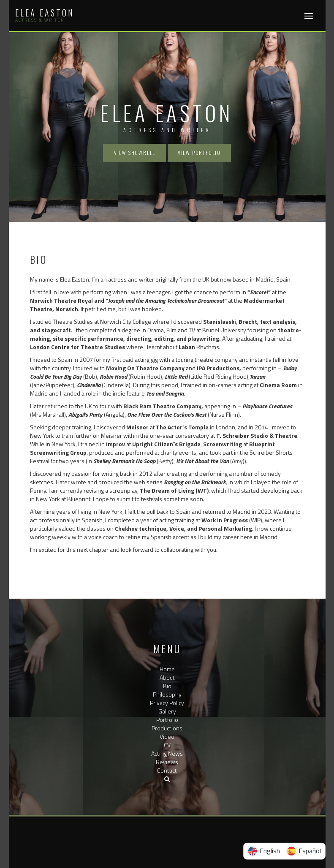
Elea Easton (45, 13)
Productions (167, 728)
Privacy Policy (167, 703)
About (167, 677)
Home (167, 669)
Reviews (167, 762)
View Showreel (135, 153)
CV (167, 745)
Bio (167, 686)
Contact (167, 770)
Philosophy (167, 694)
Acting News (167, 753)
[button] (167, 779)
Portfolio (167, 720)
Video (167, 736)
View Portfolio (199, 153)
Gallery (167, 711)
